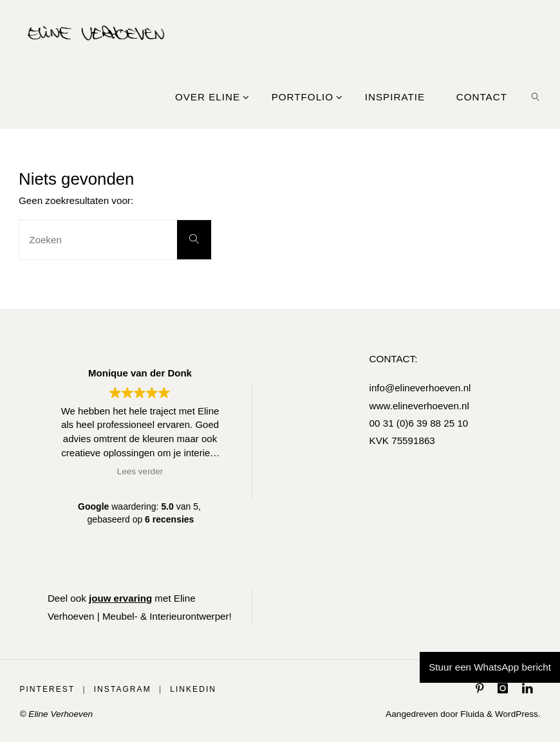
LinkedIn (194, 689)
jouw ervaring (121, 598)
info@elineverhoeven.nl (420, 388)
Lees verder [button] (140, 471)
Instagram (123, 689)
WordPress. (517, 714)
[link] (536, 97)
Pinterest (47, 689)
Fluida (471, 714)
